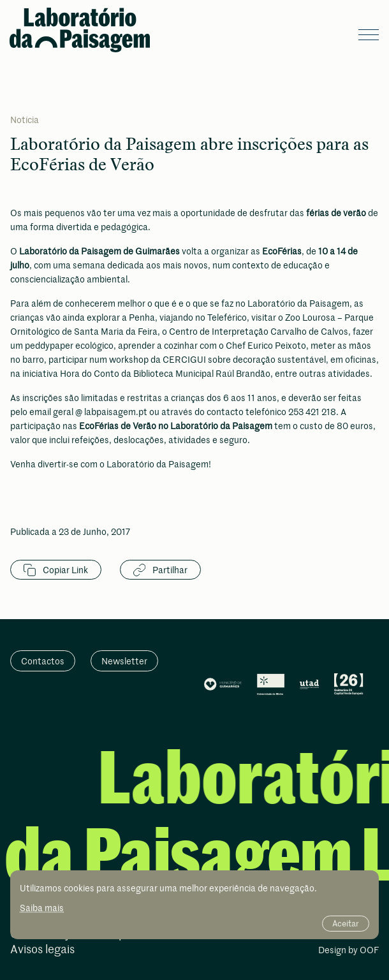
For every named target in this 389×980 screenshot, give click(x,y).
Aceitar (346, 923)
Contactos (43, 661)
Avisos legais (42, 950)
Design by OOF (349, 951)
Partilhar (160, 570)
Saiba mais (42, 908)
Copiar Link (56, 570)
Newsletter (124, 661)
